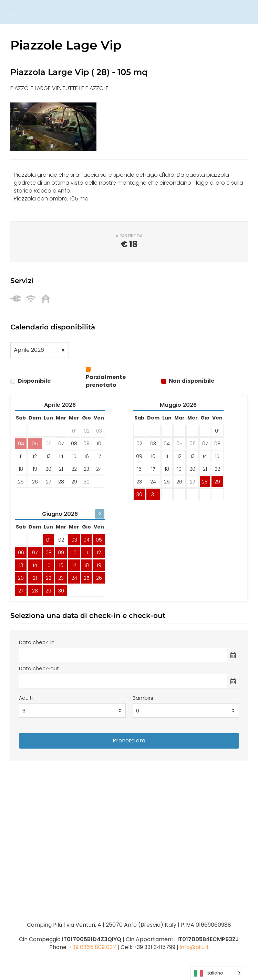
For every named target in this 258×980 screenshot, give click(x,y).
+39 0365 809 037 (92, 947)
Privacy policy (82, 962)
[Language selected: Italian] (217, 973)
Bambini (143, 698)
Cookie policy (138, 962)
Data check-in (37, 642)
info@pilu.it (194, 947)
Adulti (26, 698)
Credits (185, 962)
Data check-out (39, 668)
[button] (14, 12)
